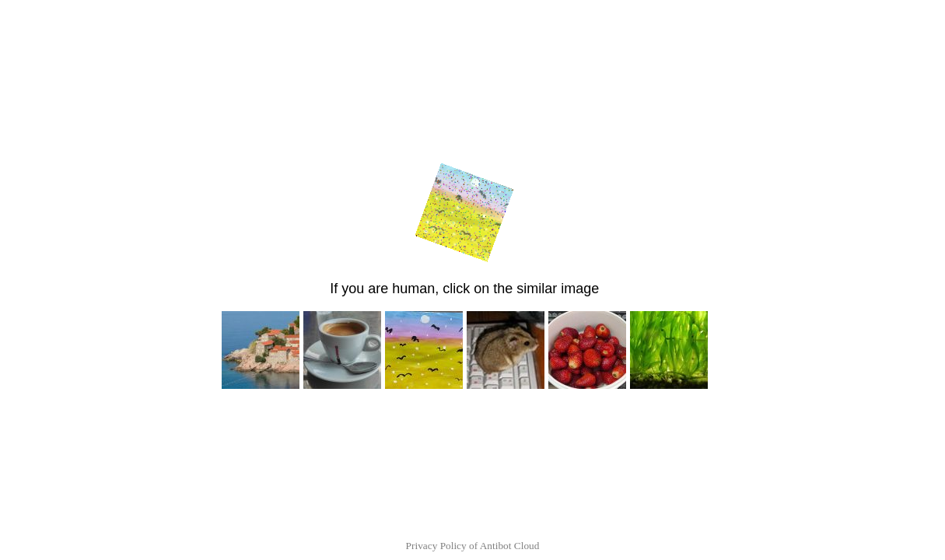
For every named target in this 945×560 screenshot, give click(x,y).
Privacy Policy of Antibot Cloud (473, 546)
